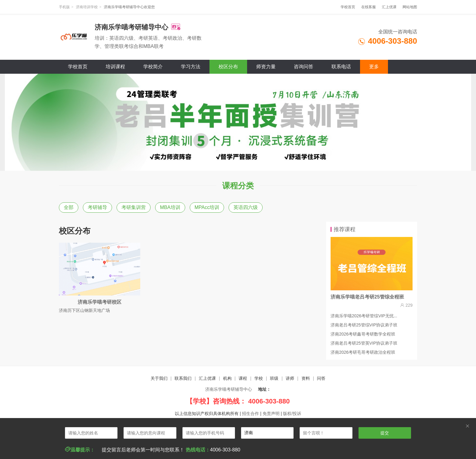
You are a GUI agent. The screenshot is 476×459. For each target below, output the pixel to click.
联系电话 (341, 67)
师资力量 (266, 67)
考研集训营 (134, 207)
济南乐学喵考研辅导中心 (229, 389)
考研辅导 (97, 207)
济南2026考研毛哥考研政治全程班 (363, 352)
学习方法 (191, 67)
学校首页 (348, 7)
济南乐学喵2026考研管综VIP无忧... (364, 316)
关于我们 (159, 378)
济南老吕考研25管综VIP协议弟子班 (364, 325)
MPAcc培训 (207, 207)
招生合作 (250, 413)
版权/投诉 (292, 413)
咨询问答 (304, 67)
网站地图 (410, 7)
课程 (243, 378)
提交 (385, 433)
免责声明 (271, 413)
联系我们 (183, 378)
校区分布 (228, 67)
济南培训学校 (87, 7)
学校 (259, 378)
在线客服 (369, 7)
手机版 (64, 7)
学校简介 (153, 67)
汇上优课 (389, 7)
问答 (321, 378)
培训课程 (115, 67)
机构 (227, 378)
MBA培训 (170, 207)
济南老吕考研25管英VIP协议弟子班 (364, 343)
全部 (69, 207)
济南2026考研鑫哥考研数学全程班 (363, 334)
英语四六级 (246, 207)
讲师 (290, 378)
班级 (274, 378)
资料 (306, 378)
